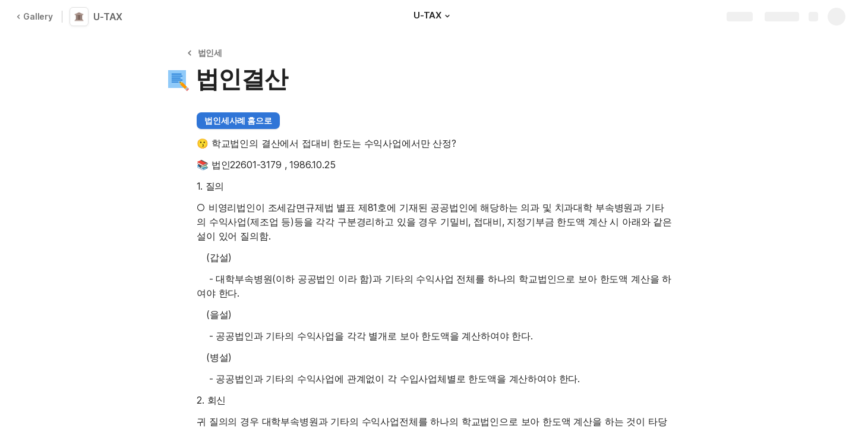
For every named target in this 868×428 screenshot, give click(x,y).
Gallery (34, 16)
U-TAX (108, 17)
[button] (447, 16)
